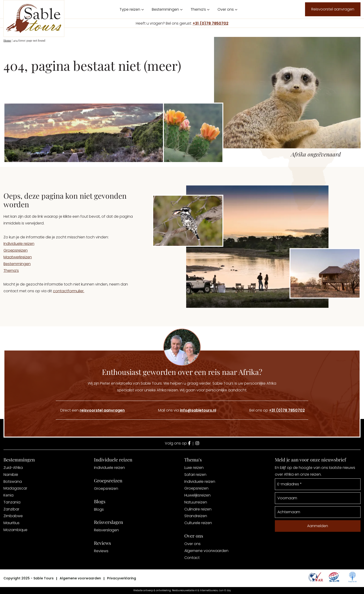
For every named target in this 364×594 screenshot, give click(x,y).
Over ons (226, 9)
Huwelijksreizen (197, 495)
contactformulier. (69, 291)
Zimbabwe (13, 516)
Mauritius (11, 523)
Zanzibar (11, 509)
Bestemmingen (165, 9)
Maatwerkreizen (18, 257)
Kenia (8, 495)
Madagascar (15, 488)
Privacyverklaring (122, 578)
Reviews (101, 551)
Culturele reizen (198, 523)
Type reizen (130, 9)
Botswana (13, 482)
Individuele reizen (19, 244)
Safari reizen (195, 475)
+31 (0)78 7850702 (211, 23)
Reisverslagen (106, 530)
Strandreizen (196, 516)
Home (7, 40)
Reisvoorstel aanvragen (333, 9)
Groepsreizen (16, 250)
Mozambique (15, 530)
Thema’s (198, 9)
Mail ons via (187, 410)
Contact (192, 558)
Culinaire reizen (198, 509)
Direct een (93, 410)
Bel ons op (277, 410)
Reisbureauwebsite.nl (184, 590)
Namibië (11, 475)
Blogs (99, 509)
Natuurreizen (196, 502)
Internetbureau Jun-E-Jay (215, 590)
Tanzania (12, 502)
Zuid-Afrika (13, 468)
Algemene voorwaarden (206, 551)
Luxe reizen (194, 468)
